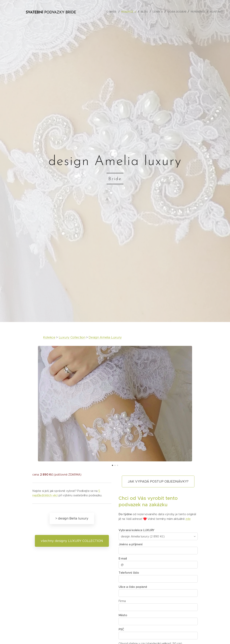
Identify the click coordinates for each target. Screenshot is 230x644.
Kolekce (49, 337)
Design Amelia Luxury (105, 337)
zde (188, 519)
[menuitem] (115, 12)
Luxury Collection (72, 337)
